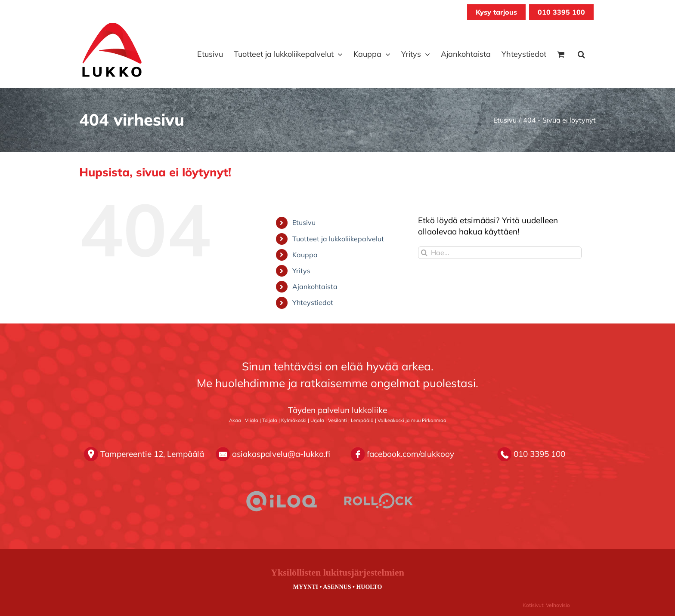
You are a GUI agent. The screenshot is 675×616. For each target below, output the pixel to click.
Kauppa (305, 255)
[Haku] (424, 253)
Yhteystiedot (313, 302)
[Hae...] (500, 253)
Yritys (301, 271)
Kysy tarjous (496, 12)
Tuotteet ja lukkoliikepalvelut (338, 239)
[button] (581, 54)
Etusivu (304, 222)
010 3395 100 (561, 12)
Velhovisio (558, 605)
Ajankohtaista (315, 286)
